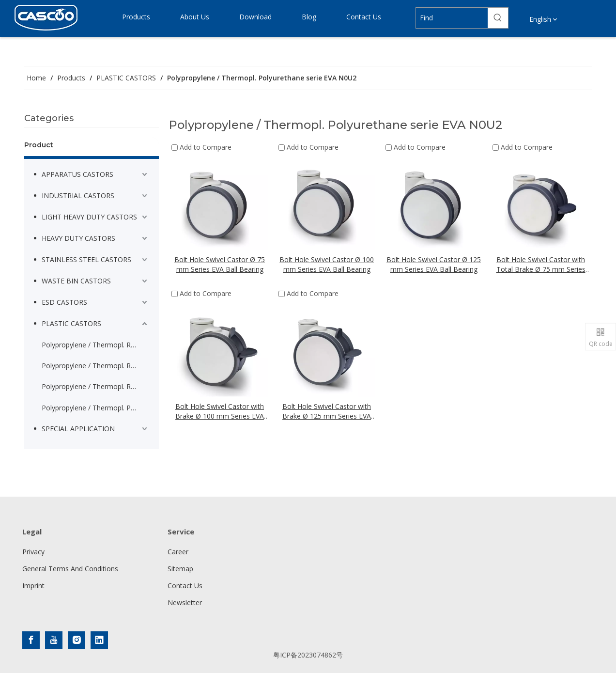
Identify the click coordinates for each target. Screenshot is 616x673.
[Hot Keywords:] (498, 18)
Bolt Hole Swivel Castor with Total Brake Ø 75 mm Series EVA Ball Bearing (541, 265)
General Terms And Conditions (70, 569)
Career (178, 552)
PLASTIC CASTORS (71, 323)
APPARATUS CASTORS (77, 174)
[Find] (452, 18)
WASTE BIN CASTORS (76, 281)
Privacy (33, 552)
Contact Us (185, 586)
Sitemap (180, 569)
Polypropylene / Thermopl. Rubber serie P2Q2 (95, 386)
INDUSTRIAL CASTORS (78, 196)
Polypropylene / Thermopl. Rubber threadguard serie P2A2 (95, 366)
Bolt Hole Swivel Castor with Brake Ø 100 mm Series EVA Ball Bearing (220, 411)
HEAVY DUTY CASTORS (78, 238)
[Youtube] (54, 640)
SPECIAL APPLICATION (78, 429)
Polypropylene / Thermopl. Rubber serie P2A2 (95, 345)
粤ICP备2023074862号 (308, 655)
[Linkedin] (99, 640)
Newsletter (185, 603)
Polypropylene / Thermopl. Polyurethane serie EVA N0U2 (95, 408)
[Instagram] (77, 640)
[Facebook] (31, 640)
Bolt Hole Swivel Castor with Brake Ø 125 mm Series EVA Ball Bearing (327, 411)
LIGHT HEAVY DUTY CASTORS (89, 217)
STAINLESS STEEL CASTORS (86, 259)
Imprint (33, 586)
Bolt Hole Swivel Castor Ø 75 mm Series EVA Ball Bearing (220, 264)
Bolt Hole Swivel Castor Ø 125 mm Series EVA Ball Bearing (434, 264)
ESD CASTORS (64, 302)
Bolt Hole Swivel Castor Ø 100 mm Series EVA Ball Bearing (327, 264)
